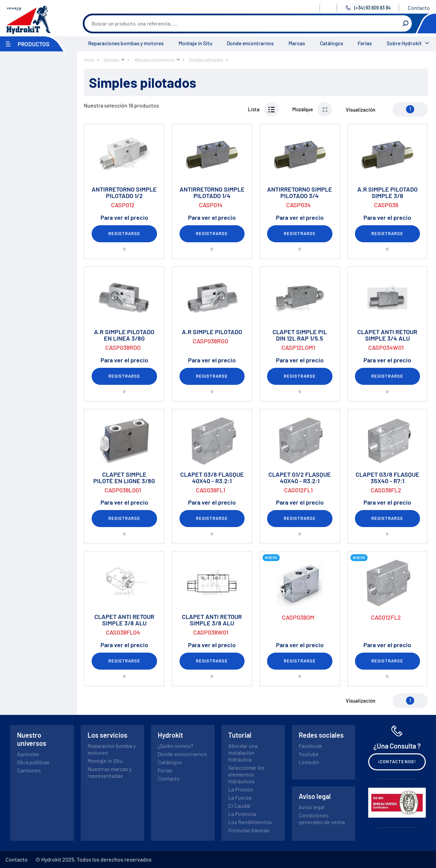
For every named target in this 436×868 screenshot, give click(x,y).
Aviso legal (312, 807)
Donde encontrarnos (250, 43)
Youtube (309, 754)
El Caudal (239, 806)
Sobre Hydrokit (404, 43)
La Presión (241, 789)
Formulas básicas (249, 830)
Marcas (297, 43)
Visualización (361, 110)
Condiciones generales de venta (322, 818)
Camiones (29, 770)
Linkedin (309, 762)
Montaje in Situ (195, 43)
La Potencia (242, 814)
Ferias (365, 43)
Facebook (310, 746)
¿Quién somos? (175, 746)
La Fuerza (240, 797)
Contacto (419, 8)
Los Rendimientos (250, 822)
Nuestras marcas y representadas (110, 772)
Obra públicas (33, 762)
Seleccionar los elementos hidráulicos (246, 774)
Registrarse (124, 233)
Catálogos (331, 43)
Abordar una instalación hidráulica (243, 752)
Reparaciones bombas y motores (126, 43)
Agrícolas (28, 754)
